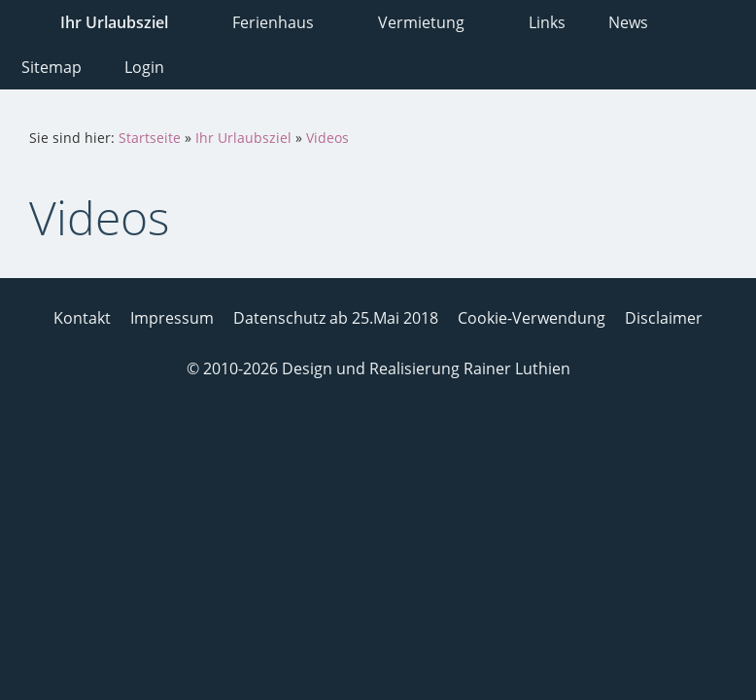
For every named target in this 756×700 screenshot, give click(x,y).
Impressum (172, 318)
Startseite (150, 138)
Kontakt (82, 318)
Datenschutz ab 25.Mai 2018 (336, 318)
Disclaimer (664, 318)
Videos (327, 138)
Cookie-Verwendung (532, 318)
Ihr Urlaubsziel (243, 138)
